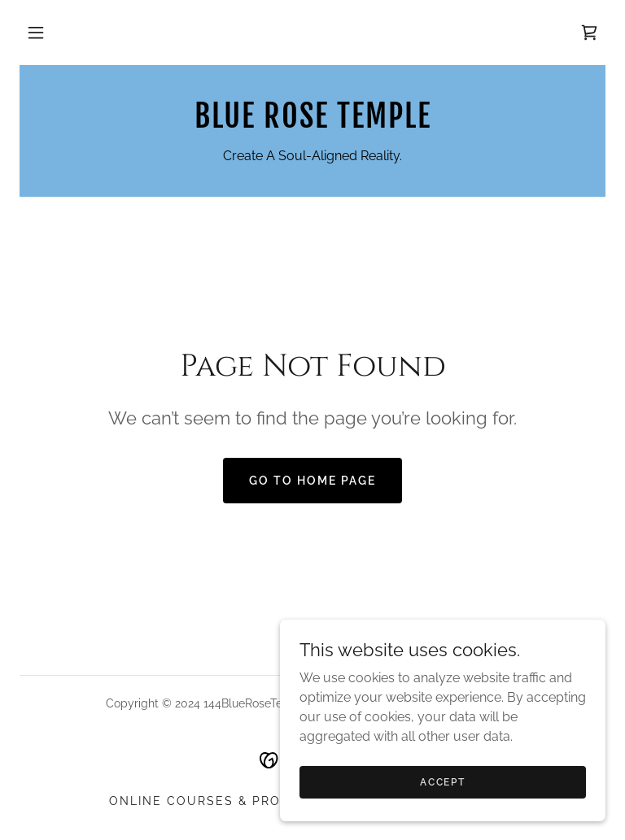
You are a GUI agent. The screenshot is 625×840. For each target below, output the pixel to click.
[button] (36, 33)
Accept (442, 815)
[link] (589, 33)
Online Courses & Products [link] (219, 801)
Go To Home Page (312, 481)
